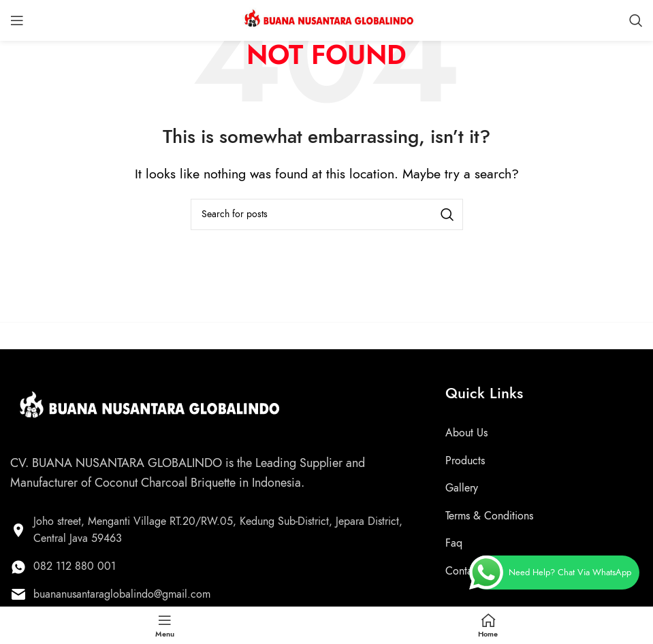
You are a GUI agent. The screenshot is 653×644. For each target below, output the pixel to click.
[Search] (636, 20)
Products (465, 461)
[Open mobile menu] (17, 20)
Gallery (462, 488)
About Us (466, 433)
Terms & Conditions (489, 516)
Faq (454, 543)
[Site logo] (327, 19)
